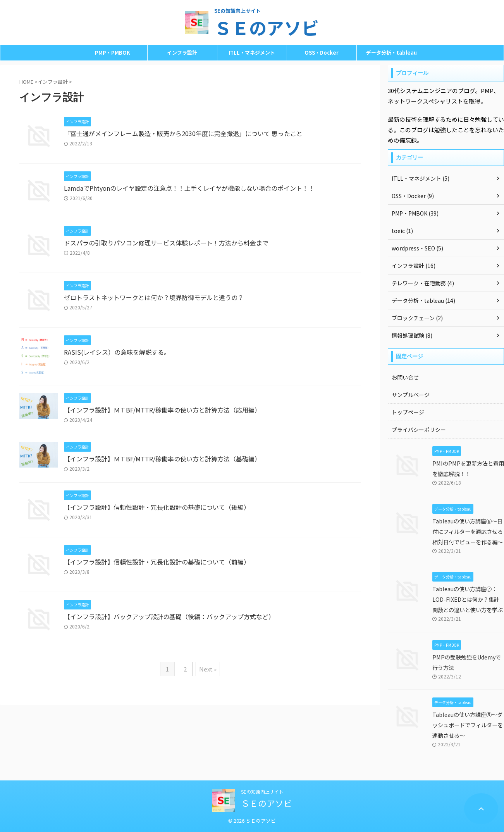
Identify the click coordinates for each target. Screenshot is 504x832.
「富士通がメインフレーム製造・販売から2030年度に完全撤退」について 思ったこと (183, 133)
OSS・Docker (322, 53)
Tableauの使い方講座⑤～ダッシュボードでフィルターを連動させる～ (468, 725)
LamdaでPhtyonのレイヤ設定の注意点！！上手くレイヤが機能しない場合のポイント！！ (189, 188)
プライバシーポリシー (419, 430)
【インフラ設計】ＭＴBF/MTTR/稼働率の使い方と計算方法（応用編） (162, 410)
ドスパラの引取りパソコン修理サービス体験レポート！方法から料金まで (166, 243)
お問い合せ (405, 377)
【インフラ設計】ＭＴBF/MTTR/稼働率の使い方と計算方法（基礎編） (162, 459)
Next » (208, 669)
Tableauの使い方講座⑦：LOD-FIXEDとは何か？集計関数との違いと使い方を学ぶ (468, 599)
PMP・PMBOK (113, 53)
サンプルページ (411, 395)
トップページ (408, 412)
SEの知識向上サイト (262, 791)
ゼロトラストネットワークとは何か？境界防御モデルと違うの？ (154, 297)
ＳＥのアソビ (267, 27)
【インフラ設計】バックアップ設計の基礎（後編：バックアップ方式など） (169, 616)
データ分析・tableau (391, 53)
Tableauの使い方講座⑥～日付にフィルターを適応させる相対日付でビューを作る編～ (468, 531)
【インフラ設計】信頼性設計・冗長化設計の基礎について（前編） (157, 562)
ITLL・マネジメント (252, 53)
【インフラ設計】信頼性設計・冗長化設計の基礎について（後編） (157, 507)
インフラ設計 (182, 53)
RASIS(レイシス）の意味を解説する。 (117, 352)
